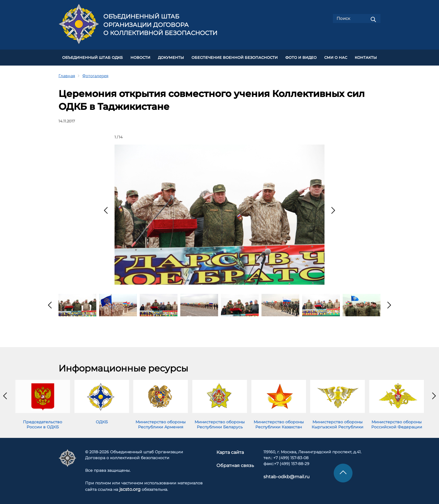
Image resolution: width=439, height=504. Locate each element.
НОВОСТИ (140, 56)
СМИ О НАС (336, 56)
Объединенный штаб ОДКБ (93, 56)
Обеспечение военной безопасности (235, 56)
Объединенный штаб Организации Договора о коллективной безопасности (160, 25)
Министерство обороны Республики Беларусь (220, 422)
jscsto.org (129, 487)
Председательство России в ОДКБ (43, 422)
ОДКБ (102, 420)
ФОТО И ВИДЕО (301, 56)
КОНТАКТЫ (366, 56)
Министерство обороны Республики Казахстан (279, 422)
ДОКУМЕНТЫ (171, 56)
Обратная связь (235, 463)
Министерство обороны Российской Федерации (397, 422)
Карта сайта (231, 450)
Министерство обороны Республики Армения (161, 422)
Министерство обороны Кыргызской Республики (338, 422)
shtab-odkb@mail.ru (281, 474)
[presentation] (106, 208)
